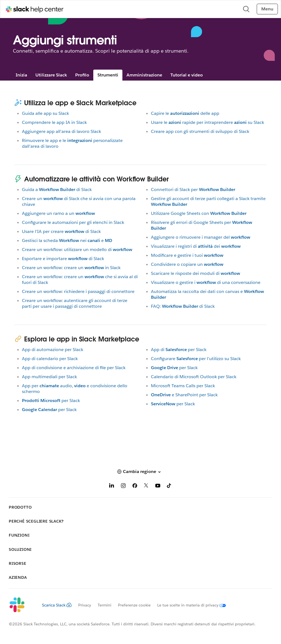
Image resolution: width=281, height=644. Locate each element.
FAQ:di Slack (183, 306)
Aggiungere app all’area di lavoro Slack (61, 131)
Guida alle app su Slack (45, 113)
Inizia (21, 75)
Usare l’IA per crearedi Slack (61, 231)
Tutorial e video (187, 75)
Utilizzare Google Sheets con (199, 213)
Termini (105, 605)
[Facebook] (135, 487)
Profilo (82, 75)
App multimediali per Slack (49, 377)
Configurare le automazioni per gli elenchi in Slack (73, 222)
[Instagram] (123, 487)
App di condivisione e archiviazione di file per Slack (74, 368)
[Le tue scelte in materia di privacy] (188, 605)
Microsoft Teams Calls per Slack (183, 386)
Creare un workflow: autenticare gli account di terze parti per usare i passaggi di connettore (75, 303)
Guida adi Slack (57, 190)
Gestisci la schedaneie (67, 240)
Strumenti (108, 75)
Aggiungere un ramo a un (58, 213)
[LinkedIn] (112, 487)
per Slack (51, 401)
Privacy (85, 605)
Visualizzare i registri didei (196, 246)
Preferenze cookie (134, 605)
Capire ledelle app (185, 113)
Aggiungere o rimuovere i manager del (201, 237)
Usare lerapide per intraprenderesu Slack (207, 122)
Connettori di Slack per (193, 190)
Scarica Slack (57, 605)
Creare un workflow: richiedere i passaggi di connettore (78, 291)
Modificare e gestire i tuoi (187, 255)
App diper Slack (179, 350)
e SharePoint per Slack (184, 395)
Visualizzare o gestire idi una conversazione (206, 282)
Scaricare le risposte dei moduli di (196, 273)
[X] (146, 487)
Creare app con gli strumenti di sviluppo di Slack (200, 131)
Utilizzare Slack (51, 75)
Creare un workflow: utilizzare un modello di (77, 250)
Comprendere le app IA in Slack (54, 122)
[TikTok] (169, 487)
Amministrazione (144, 75)
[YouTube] (158, 487)
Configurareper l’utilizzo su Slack (196, 359)
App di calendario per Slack (50, 359)
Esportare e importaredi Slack (63, 259)
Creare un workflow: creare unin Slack (71, 268)
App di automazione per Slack (53, 350)
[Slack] (21, 605)
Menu (267, 9)
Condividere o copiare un (187, 264)
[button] (140, 471)
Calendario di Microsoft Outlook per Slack (194, 377)
